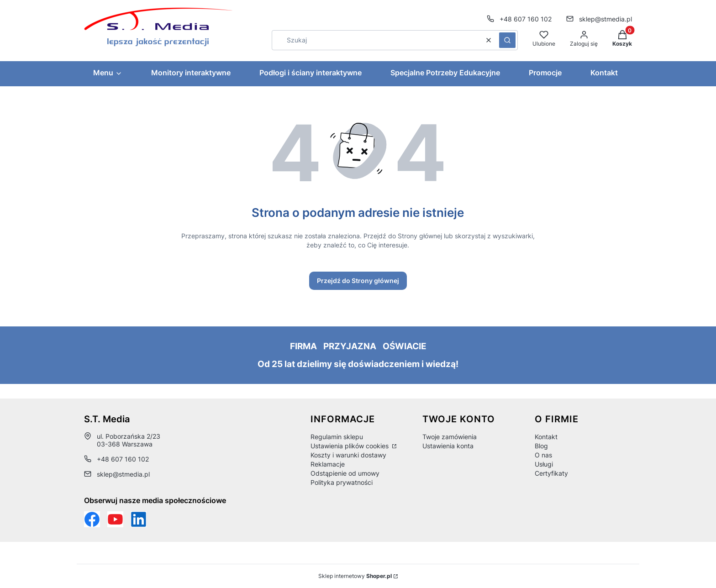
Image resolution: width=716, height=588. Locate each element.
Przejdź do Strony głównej (358, 281)
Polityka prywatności (342, 482)
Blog (541, 446)
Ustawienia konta (448, 446)
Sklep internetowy (355, 576)
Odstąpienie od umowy (345, 473)
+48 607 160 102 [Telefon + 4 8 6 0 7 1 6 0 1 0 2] (526, 19)
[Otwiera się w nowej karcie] (115, 519)
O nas (543, 455)
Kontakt (546, 437)
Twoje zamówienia (450, 437)
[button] (507, 40)
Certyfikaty (551, 473)
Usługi (544, 464)
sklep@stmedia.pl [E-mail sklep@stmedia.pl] (605, 19)
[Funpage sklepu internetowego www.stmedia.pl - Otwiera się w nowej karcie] (92, 519)
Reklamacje (328, 464)
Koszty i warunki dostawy (348, 455)
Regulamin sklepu (337, 437)
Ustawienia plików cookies (350, 446)
